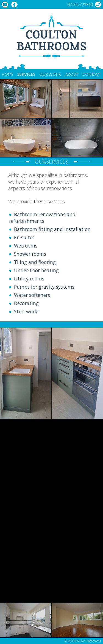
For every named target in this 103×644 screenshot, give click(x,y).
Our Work (50, 74)
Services (26, 74)
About (72, 74)
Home (8, 74)
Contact (92, 74)
